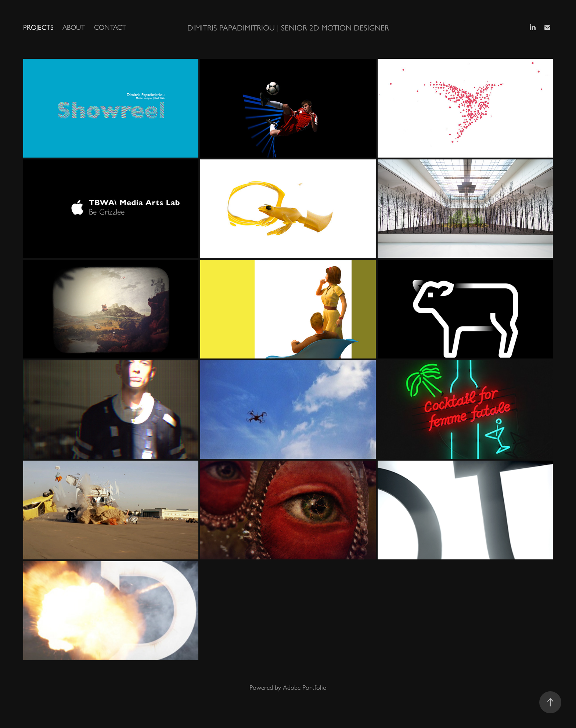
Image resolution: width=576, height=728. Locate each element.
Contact (110, 27)
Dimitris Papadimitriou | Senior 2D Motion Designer (288, 28)
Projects (38, 27)
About (74, 27)
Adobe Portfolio (305, 688)
